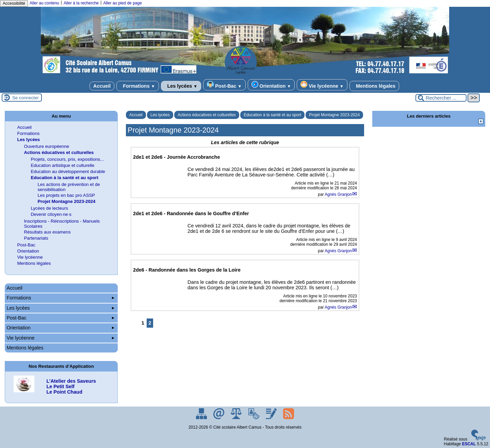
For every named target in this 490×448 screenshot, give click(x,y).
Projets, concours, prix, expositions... (67, 159)
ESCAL (469, 444)
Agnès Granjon (338, 194)
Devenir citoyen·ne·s (51, 214)
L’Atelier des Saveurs (71, 381)
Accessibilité (14, 3)
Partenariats (36, 238)
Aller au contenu (44, 3)
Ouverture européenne (46, 146)
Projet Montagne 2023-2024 (334, 115)
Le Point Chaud (64, 392)
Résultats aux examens (47, 232)
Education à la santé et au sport (272, 115)
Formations (137, 86)
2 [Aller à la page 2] (150, 323)
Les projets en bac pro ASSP (66, 195)
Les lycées (181, 86)
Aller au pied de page (122, 3)
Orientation (271, 85)
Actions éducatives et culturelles (207, 115)
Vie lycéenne (322, 85)
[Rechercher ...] (441, 98)
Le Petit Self (60, 386)
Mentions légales (374, 86)
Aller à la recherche (81, 3)
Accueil (102, 86)
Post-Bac (224, 85)
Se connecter (26, 98)
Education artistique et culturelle (62, 165)
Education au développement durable (68, 171)
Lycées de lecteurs (49, 208)
